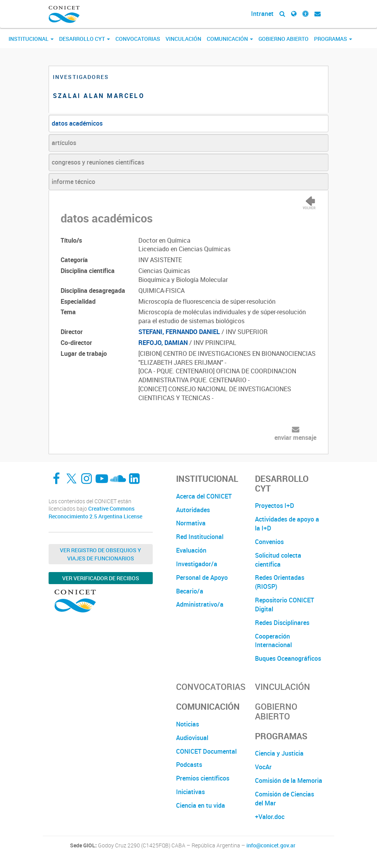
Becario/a (190, 591)
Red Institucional (200, 537)
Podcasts (189, 765)
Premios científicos (203, 778)
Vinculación (183, 39)
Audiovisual (192, 738)
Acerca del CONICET (204, 496)
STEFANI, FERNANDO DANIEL (179, 332)
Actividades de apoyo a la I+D (287, 524)
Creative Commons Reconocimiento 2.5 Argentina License (95, 512)
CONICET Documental (206, 751)
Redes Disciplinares (282, 623)
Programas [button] (333, 39)
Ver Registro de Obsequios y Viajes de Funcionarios (100, 554)
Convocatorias (138, 39)
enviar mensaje (295, 437)
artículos (64, 143)
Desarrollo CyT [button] (85, 39)
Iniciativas (190, 792)
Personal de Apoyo (202, 577)
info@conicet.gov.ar (271, 845)
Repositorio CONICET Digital (284, 605)
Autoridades (193, 510)
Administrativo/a (200, 604)
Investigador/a (197, 564)
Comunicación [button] (230, 39)
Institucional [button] (31, 39)
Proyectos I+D (275, 506)
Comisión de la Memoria (289, 780)
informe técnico (73, 182)
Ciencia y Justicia (279, 753)
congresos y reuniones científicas (98, 162)
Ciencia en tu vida (201, 805)
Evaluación (191, 550)
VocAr (263, 767)
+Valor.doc (270, 817)
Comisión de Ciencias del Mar (284, 799)
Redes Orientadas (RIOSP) (280, 582)
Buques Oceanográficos (288, 658)
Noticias (188, 724)
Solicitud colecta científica (278, 560)
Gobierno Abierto (284, 39)
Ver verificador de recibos (101, 578)
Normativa (191, 523)
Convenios (269, 542)
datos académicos (77, 123)
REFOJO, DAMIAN (163, 343)
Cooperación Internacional (273, 641)
